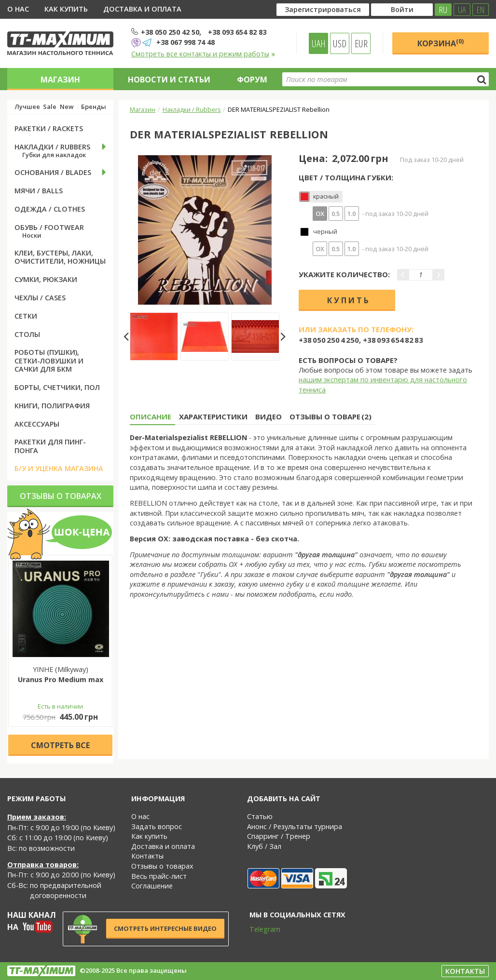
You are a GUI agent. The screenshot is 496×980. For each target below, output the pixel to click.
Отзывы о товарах (61, 496)
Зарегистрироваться (323, 9)
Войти (402, 9)
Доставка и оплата (142, 9)
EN (481, 10)
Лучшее (27, 107)
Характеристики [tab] (213, 416)
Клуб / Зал (264, 846)
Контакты (147, 856)
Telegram (259, 929)
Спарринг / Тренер (279, 836)
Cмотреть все (60, 745)
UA (462, 10)
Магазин (60, 80)
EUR (361, 43)
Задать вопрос (157, 826)
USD (340, 43)
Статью (260, 816)
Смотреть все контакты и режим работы (203, 54)
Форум (252, 80)
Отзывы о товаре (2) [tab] (331, 416)
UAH (319, 43)
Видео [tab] (269, 416)
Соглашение (152, 886)
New (67, 107)
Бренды (94, 107)
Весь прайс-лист (159, 876)
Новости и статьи (169, 80)
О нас (18, 9)
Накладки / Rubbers (192, 109)
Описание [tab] (151, 416)
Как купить (66, 9)
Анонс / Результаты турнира (295, 826)
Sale (50, 107)
